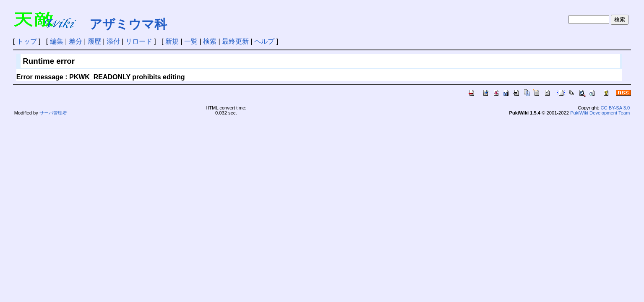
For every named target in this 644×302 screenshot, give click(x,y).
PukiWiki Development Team (600, 113)
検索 (210, 41)
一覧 (191, 41)
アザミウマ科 (128, 24)
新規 (172, 41)
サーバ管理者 (53, 113)
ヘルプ (264, 41)
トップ (27, 41)
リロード (139, 41)
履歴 (94, 41)
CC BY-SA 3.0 (615, 108)
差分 (76, 41)
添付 (113, 41)
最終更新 (235, 41)
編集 (57, 41)
